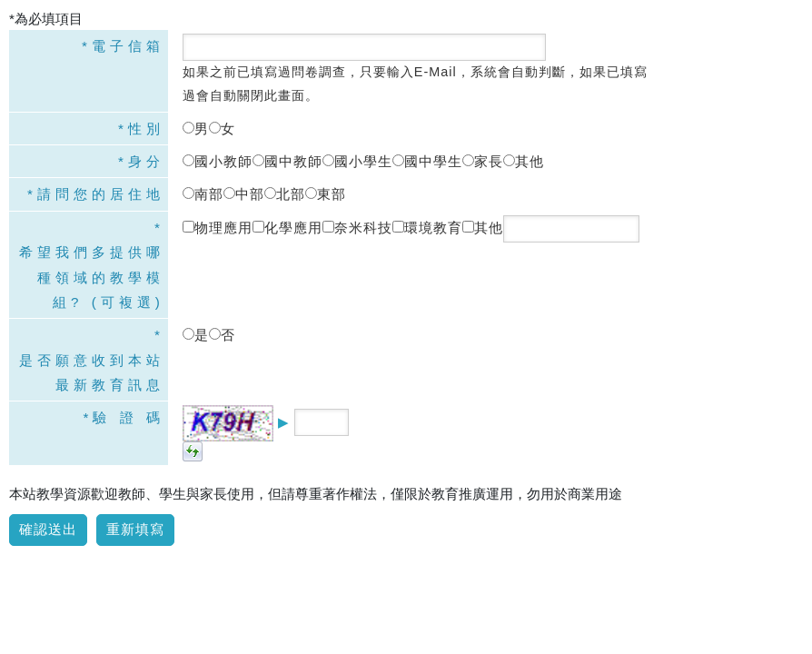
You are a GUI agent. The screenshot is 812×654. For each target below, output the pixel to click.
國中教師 (287, 161)
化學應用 (287, 228)
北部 (285, 194)
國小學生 (357, 161)
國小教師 (218, 161)
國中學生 (427, 161)
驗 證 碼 (128, 417)
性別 (146, 129)
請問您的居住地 (101, 194)
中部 (244, 194)
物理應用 (218, 228)
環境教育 (427, 228)
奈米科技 (357, 228)
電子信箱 (128, 46)
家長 (483, 161)
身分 (146, 161)
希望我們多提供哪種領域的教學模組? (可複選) (92, 277)
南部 (203, 194)
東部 (326, 194)
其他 (524, 161)
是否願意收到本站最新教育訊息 (92, 372)
